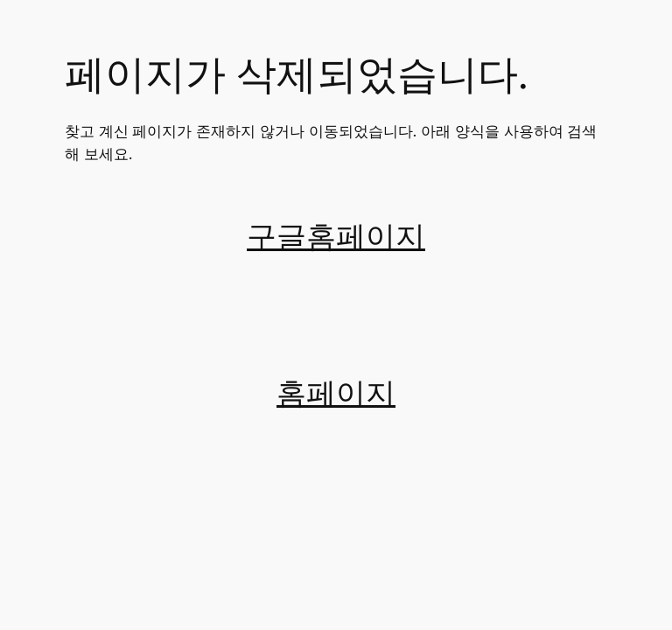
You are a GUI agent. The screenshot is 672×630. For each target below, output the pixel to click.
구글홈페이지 (336, 238)
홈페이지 (336, 394)
